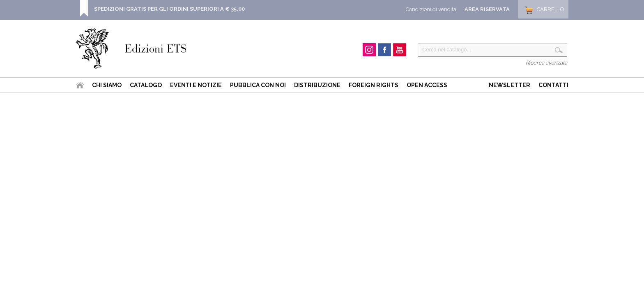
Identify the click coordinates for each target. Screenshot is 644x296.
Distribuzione (317, 85)
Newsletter (509, 85)
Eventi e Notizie (196, 85)
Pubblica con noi (258, 85)
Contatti (553, 85)
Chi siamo (107, 85)
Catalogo (146, 85)
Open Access (427, 85)
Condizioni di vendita (431, 9)
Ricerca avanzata (546, 63)
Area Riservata (487, 9)
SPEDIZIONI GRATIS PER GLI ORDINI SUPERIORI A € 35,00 (169, 9)
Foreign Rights (374, 85)
